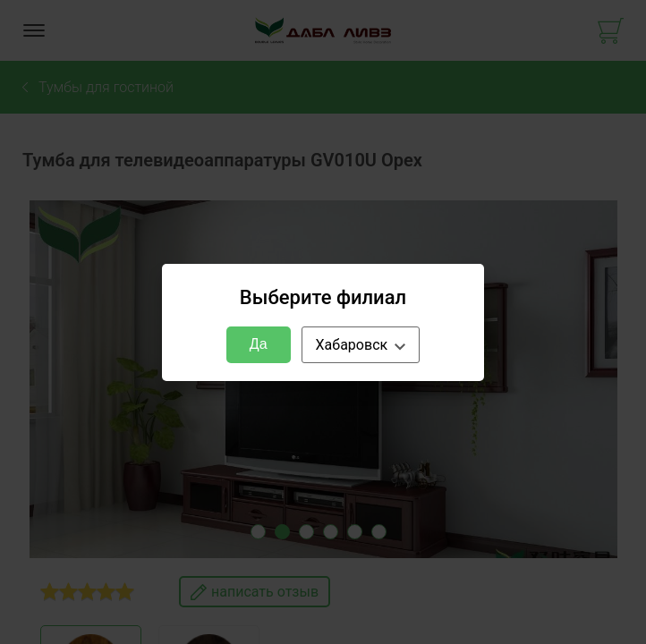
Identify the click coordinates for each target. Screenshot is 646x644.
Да (259, 344)
